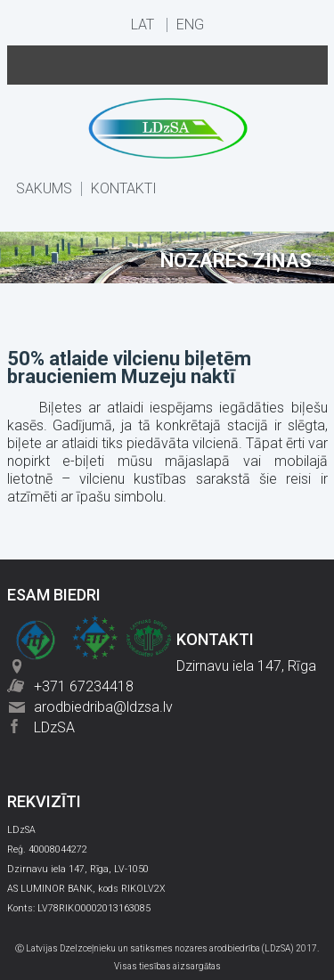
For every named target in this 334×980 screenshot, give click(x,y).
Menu (167, 65)
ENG (190, 25)
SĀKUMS (44, 189)
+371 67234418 (84, 686)
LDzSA (54, 727)
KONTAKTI (124, 189)
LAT (143, 25)
